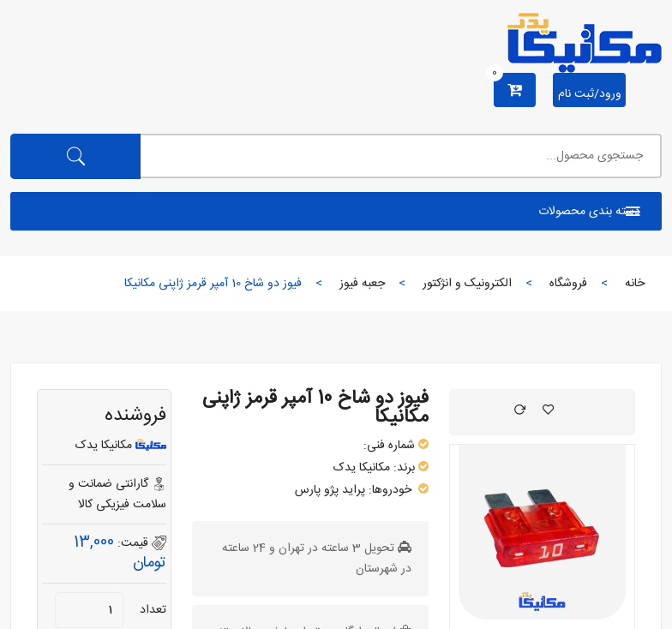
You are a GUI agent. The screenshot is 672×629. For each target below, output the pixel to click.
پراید (354, 490)
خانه (635, 284)
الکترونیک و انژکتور (467, 284)
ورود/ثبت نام (590, 94)
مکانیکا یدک (362, 468)
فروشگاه (568, 284)
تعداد (153, 610)
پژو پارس (317, 490)
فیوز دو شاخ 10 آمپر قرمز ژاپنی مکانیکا (315, 408)
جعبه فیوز (362, 284)
